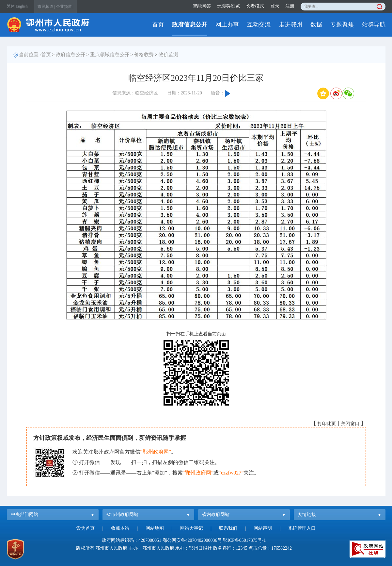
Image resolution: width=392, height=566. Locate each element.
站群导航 (374, 25)
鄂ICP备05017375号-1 (244, 540)
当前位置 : (30, 55)
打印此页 (327, 424)
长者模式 (255, 6)
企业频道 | (65, 7)
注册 (290, 6)
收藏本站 (120, 528)
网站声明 (263, 528)
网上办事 (227, 25)
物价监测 (168, 55)
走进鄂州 (290, 25)
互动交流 (259, 25)
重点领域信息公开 (110, 55)
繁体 (11, 6)
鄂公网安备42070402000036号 (192, 540)
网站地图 (155, 528)
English (22, 6)
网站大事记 (192, 528)
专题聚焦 (342, 25)
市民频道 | (46, 7)
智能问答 (202, 6)
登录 (275, 6)
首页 (158, 25)
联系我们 (228, 528)
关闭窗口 (350, 424)
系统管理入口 (302, 528)
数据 (316, 25)
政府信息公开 (190, 25)
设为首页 (86, 528)
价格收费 (144, 55)
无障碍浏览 (228, 6)
